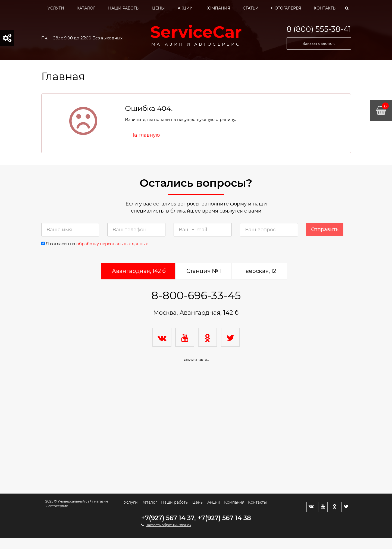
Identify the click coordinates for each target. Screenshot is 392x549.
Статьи (251, 8)
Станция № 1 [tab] (204, 271)
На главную (145, 135)
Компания (218, 8)
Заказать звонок (319, 43)
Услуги (56, 8)
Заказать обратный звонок (169, 525)
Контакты (325, 8)
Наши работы (124, 8)
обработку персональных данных (112, 244)
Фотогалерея (286, 8)
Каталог (86, 8)
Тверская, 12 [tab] (259, 271)
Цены (159, 8)
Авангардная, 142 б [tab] (139, 271)
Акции (185, 8)
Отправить (325, 229)
